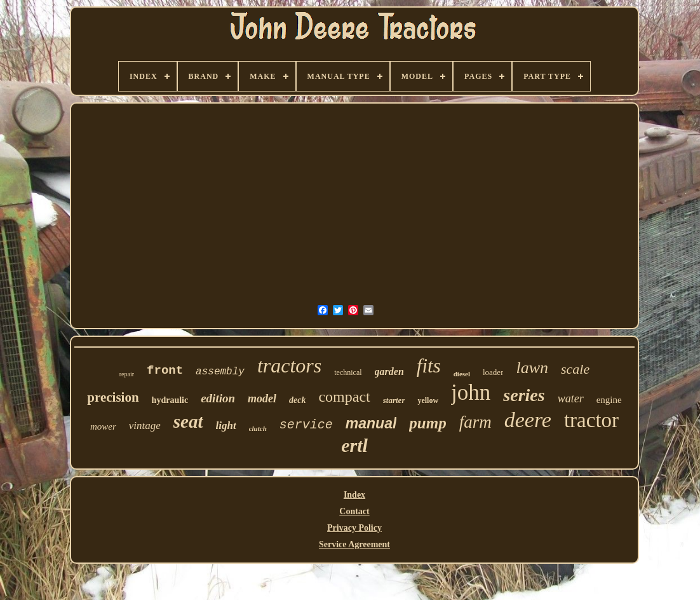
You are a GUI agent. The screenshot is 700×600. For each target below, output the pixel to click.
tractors (289, 365)
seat (188, 421)
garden (389, 372)
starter (394, 400)
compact (344, 397)
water (571, 399)
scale (575, 369)
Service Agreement (354, 544)
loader (493, 372)
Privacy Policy (354, 528)
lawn (532, 368)
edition (218, 398)
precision (113, 397)
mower (103, 426)
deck (297, 400)
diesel (462, 374)
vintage (145, 426)
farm (475, 422)
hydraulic (170, 400)
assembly (220, 372)
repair (127, 374)
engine (609, 400)
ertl (354, 445)
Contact (354, 511)
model (262, 399)
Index (354, 495)
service (306, 425)
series (524, 395)
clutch (258, 428)
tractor (591, 420)
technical (348, 372)
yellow (428, 400)
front (165, 371)
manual (371, 423)
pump (427, 423)
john (471, 392)
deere (528, 420)
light (226, 426)
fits (429, 366)
